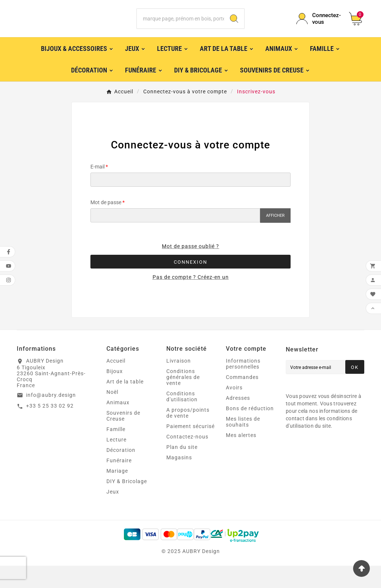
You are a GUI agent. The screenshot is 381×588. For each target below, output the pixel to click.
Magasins (179, 480)
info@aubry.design (51, 417)
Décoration (121, 472)
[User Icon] (318, 30)
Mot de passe (106, 225)
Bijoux (115, 393)
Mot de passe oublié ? (190, 269)
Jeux (113, 514)
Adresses (238, 420)
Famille (116, 452)
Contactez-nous (187, 459)
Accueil (116, 383)
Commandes (242, 399)
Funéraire (119, 483)
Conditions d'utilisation (182, 419)
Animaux (118, 425)
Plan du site (182, 469)
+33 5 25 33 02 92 (50, 428)
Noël (112, 414)
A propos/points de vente (188, 435)
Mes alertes (241, 457)
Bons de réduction (250, 431)
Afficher (275, 238)
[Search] (234, 30)
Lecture (116, 462)
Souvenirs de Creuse (123, 438)
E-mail (97, 189)
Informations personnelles (243, 386)
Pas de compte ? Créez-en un (191, 299)
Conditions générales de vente (183, 399)
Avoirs (234, 410)
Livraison (179, 383)
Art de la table (125, 404)
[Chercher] (180, 30)
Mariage (117, 493)
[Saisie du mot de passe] (175, 238)
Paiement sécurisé (190, 449)
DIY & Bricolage (127, 504)
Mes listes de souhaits (243, 444)
